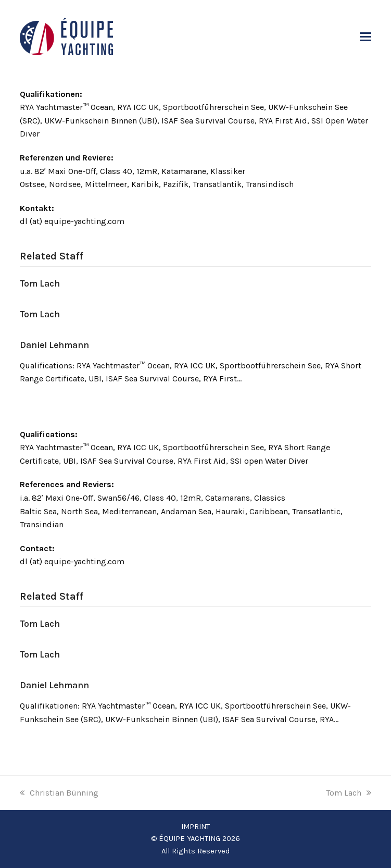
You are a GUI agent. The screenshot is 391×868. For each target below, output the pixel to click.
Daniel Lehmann (54, 345)
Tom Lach (40, 283)
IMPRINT (195, 826)
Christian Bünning (59, 793)
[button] (365, 37)
